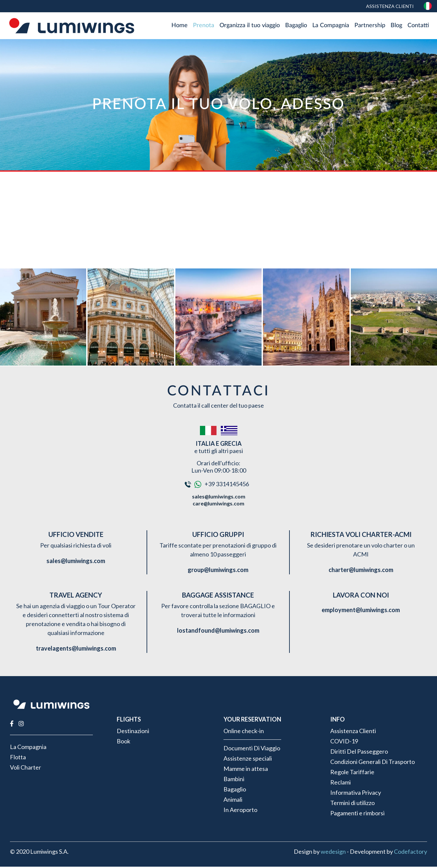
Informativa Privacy (356, 794)
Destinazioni (133, 732)
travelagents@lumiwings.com (76, 650)
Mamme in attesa (246, 770)
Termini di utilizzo (352, 804)
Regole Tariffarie (352, 773)
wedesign (333, 853)
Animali (233, 801)
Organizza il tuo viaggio (250, 26)
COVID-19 (344, 742)
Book (124, 742)
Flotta (18, 758)
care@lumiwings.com (218, 505)
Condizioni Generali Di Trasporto (373, 763)
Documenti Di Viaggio (252, 749)
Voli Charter (26, 769)
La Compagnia (331, 26)
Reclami (341, 783)
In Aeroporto (240, 811)
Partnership (370, 26)
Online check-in (244, 732)
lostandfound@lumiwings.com (218, 632)
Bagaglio (296, 26)
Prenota (204, 26)
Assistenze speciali (248, 760)
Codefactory (410, 853)
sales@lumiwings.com (219, 498)
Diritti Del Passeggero (359, 753)
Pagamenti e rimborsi (357, 814)
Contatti (418, 26)
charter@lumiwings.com (361, 571)
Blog (396, 26)
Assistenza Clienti (390, 6)
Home (180, 26)
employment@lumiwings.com (361, 611)
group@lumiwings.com (218, 571)
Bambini (234, 780)
